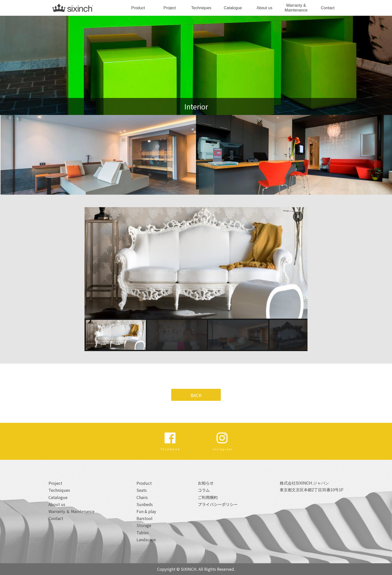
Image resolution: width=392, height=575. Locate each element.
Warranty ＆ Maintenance (71, 511)
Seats (142, 490)
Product (138, 8)
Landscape (146, 540)
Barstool (144, 518)
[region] (196, 279)
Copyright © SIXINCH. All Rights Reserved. (196, 569)
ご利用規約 (208, 497)
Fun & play (146, 511)
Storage (144, 525)
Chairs (142, 497)
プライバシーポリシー (218, 504)
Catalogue (233, 8)
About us (264, 8)
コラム (204, 490)
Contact (328, 8)
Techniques (201, 8)
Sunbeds (145, 504)
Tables (143, 533)
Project (170, 8)
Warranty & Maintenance (296, 8)
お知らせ (206, 483)
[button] (298, 217)
